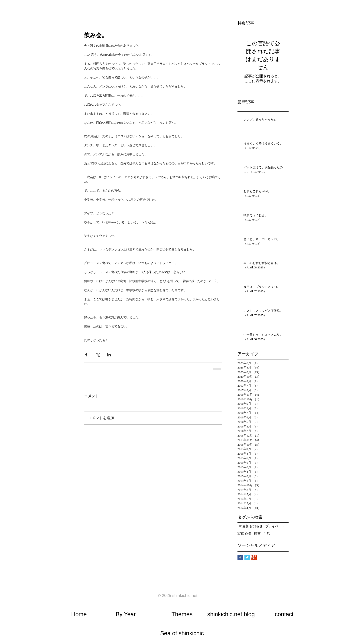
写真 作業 (244, 534)
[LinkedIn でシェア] (109, 355)
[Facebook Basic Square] (240, 557)
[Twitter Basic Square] (247, 557)
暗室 (257, 534)
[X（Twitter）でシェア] (98, 355)
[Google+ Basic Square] (254, 557)
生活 (267, 534)
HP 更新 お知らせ (250, 526)
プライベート (275, 526)
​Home (79, 614)
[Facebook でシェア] (86, 355)
